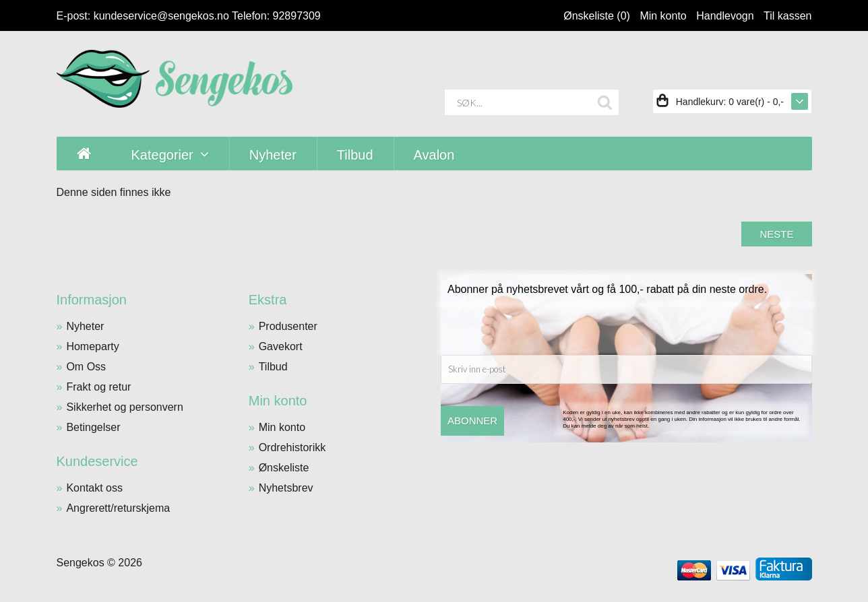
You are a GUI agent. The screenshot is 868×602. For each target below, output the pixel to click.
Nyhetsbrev (286, 488)
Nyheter (85, 326)
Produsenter (288, 326)
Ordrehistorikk (292, 447)
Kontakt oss (94, 488)
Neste (776, 234)
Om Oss (86, 367)
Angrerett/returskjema (118, 508)
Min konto (663, 16)
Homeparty (92, 346)
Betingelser (93, 427)
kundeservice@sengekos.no (161, 16)
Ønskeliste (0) (597, 16)
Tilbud (273, 367)
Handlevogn (725, 16)
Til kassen (787, 16)
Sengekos (81, 563)
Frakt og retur (98, 387)
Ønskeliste (284, 468)
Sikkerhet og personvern (124, 407)
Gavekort (281, 346)
